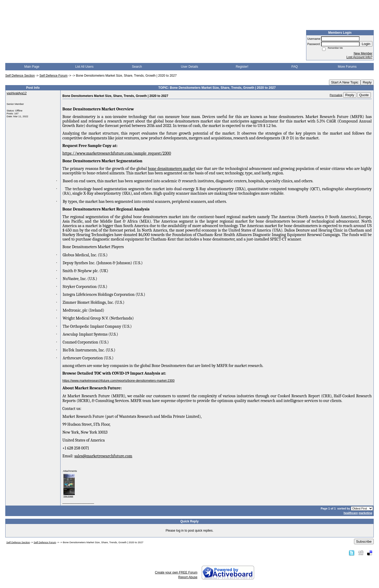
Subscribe (364, 542)
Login (366, 44)
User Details (189, 67)
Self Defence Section (20, 76)
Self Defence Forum (54, 76)
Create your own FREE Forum (176, 572)
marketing (365, 513)
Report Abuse (188, 577)
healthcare (351, 513)
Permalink (336, 95)
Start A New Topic (345, 82)
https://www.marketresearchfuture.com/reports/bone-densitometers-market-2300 (118, 381)
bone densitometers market (172, 169)
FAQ (295, 67)
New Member (363, 53)
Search (137, 67)
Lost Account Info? (359, 57)
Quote (364, 95)
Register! (242, 67)
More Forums (347, 67)
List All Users (84, 67)
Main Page (32, 67)
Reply (367, 82)
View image (68, 496)
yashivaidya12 (17, 93)
